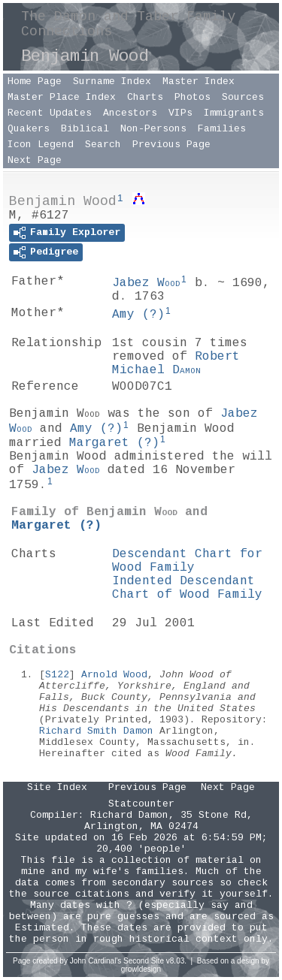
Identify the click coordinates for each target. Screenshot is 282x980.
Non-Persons (153, 129)
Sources (243, 97)
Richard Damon (129, 815)
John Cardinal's (96, 961)
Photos (193, 97)
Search (103, 145)
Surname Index (112, 81)
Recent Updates (50, 113)
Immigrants (234, 113)
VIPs (180, 113)
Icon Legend (41, 145)
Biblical (85, 129)
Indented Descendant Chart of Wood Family (187, 588)
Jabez (146, 283)
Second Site (144, 961)
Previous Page (171, 145)
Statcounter (141, 804)
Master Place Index (62, 97)
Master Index (199, 81)
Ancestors (130, 113)
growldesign (141, 969)
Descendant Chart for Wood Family (187, 561)
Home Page (35, 81)
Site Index (57, 787)
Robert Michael (176, 363)
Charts (145, 97)
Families (222, 129)
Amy (138, 315)
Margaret (114, 443)
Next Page (35, 160)
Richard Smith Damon (96, 731)
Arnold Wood (114, 675)
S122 (57, 675)
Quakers (29, 129)
